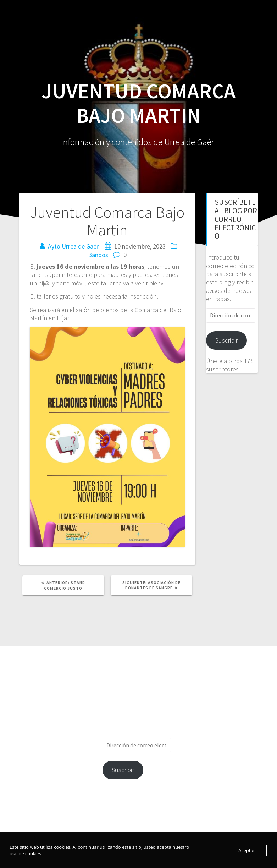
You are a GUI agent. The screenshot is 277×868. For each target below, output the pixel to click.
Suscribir (226, 340)
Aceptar (247, 850)
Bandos (98, 255)
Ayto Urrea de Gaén (74, 246)
